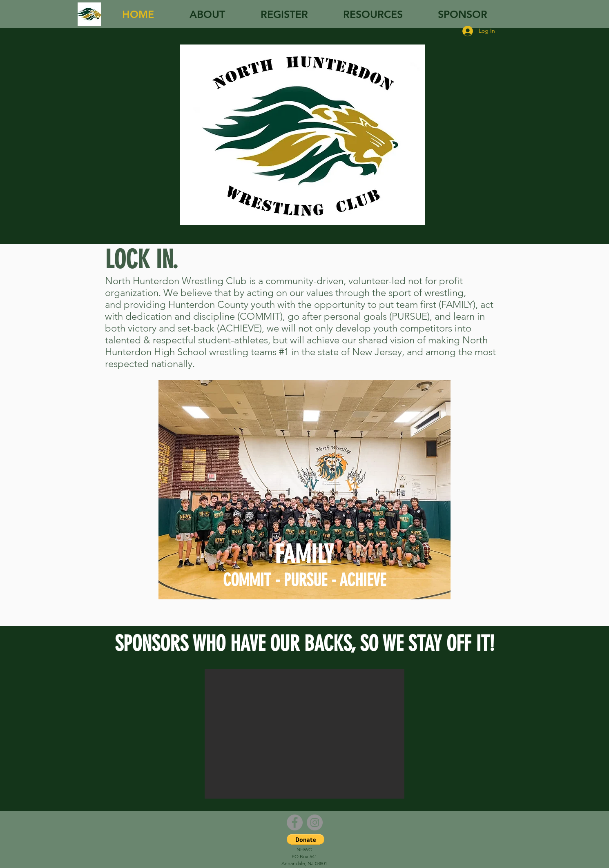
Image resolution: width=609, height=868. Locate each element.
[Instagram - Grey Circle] (315, 822)
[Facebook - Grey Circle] (295, 822)
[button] (304, 734)
